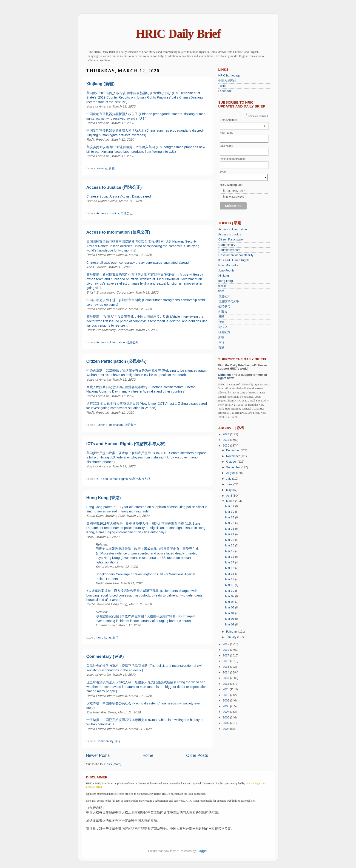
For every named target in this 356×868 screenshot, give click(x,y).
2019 (226, 644)
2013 (226, 678)
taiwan (222, 286)
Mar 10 (230, 591)
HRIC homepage (229, 76)
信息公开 (132, 342)
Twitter (222, 86)
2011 (226, 689)
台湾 (221, 322)
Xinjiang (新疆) (101, 84)
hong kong (104, 638)
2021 (226, 440)
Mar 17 (230, 563)
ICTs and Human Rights (112, 479)
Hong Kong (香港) (104, 498)
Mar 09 (230, 596)
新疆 (112, 168)
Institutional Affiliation (233, 159)
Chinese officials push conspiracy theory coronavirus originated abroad (138, 263)
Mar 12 (230, 579)
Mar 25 (230, 529)
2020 (226, 446)
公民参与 (130, 425)
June (230, 484)
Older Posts (197, 755)
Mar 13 (230, 574)
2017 (226, 656)
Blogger (202, 851)
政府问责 (224, 332)
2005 (226, 723)
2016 (226, 661)
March (231, 501)
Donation (225, 375)
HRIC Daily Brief (178, 34)
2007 (226, 712)
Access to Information (111, 342)
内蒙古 (223, 312)
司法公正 (127, 213)
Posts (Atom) (113, 764)
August (231, 473)
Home (148, 755)
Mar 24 (230, 534)
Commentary (105, 741)
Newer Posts (98, 755)
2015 (226, 667)
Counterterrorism (229, 250)
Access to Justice (108, 213)
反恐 (221, 317)
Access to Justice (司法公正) (114, 187)
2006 (226, 718)
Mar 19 (230, 551)
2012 (226, 684)
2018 (226, 650)
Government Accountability (236, 255)
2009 (226, 701)
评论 (118, 741)
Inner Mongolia (228, 265)
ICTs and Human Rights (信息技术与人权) (126, 444)
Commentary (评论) (105, 656)
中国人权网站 (227, 81)
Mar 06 (230, 602)
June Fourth (226, 271)
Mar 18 (230, 557)
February (232, 632)
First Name (226, 133)
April (229, 496)
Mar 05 (230, 608)
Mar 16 (230, 568)
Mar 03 (230, 619)
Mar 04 (230, 613)
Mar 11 (230, 585)
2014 (226, 673)
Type (223, 172)
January (232, 637)
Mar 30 (230, 512)
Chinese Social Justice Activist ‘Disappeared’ (119, 196)
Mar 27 (230, 517)
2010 (226, 695)
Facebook (225, 91)
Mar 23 (230, 540)
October (232, 462)
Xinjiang (102, 168)
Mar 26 (230, 523)
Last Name (226, 146)
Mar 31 (230, 506)
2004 (226, 729)
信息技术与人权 (140, 479)
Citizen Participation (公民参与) (117, 361)
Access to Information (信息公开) (118, 232)
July (229, 479)
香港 (116, 638)
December (233, 450)
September (234, 467)
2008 (226, 706)
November (233, 456)
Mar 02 (230, 625)
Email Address (243, 120)
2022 (226, 434)
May (229, 490)
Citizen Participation (110, 425)
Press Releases (234, 197)
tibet (221, 291)
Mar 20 (230, 546)
